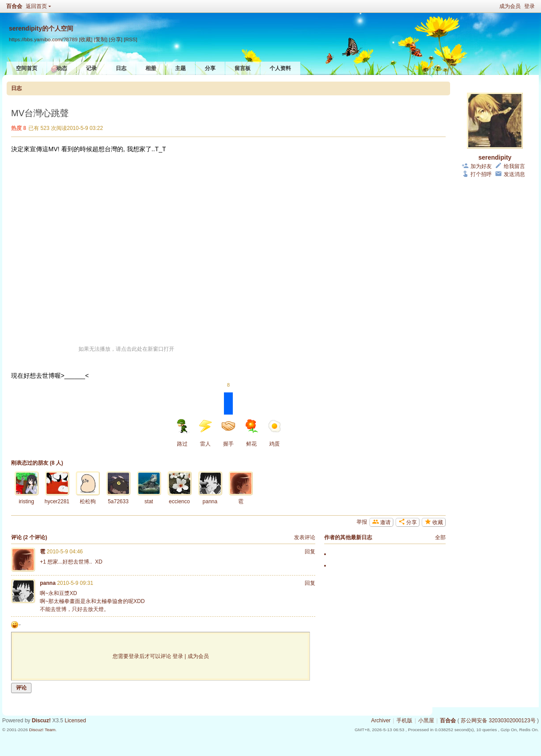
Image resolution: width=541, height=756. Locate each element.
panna (210, 501)
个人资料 (280, 68)
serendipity (495, 157)
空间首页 (27, 68)
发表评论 (305, 537)
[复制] (101, 39)
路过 (182, 433)
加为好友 (481, 166)
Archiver (381, 721)
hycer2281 (57, 501)
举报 (362, 522)
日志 (121, 68)
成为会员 (510, 6)
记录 (91, 68)
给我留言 (514, 166)
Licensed (75, 721)
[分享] (116, 39)
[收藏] (86, 39)
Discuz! (41, 721)
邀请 (385, 522)
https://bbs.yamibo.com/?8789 (43, 39)
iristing (26, 501)
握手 (228, 420)
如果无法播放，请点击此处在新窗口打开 (126, 349)
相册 (151, 68)
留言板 (243, 68)
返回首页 (36, 6)
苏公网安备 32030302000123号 (498, 721)
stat (149, 501)
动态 (62, 68)
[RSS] (130, 39)
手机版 (404, 721)
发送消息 (514, 174)
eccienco (179, 501)
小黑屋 (426, 721)
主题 (180, 68)
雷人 (205, 433)
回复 (310, 552)
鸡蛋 (274, 433)
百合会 (14, 6)
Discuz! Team (42, 730)
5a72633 (118, 501)
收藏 (438, 522)
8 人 (56, 463)
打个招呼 (481, 174)
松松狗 (88, 501)
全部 (440, 537)
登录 (529, 6)
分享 (210, 68)
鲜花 (251, 433)
